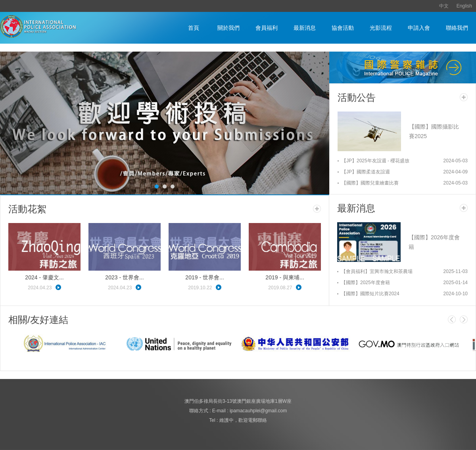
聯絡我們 (457, 28)
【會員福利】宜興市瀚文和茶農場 (377, 271)
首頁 (194, 28)
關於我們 (228, 28)
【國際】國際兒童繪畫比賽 (370, 183)
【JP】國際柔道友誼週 (366, 172)
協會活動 (343, 28)
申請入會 (419, 28)
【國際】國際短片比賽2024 (370, 294)
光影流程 (381, 28)
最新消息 (305, 28)
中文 (444, 6)
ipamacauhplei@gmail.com (258, 411)
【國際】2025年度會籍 (366, 283)
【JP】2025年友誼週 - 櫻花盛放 (375, 161)
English (464, 6)
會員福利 (267, 28)
